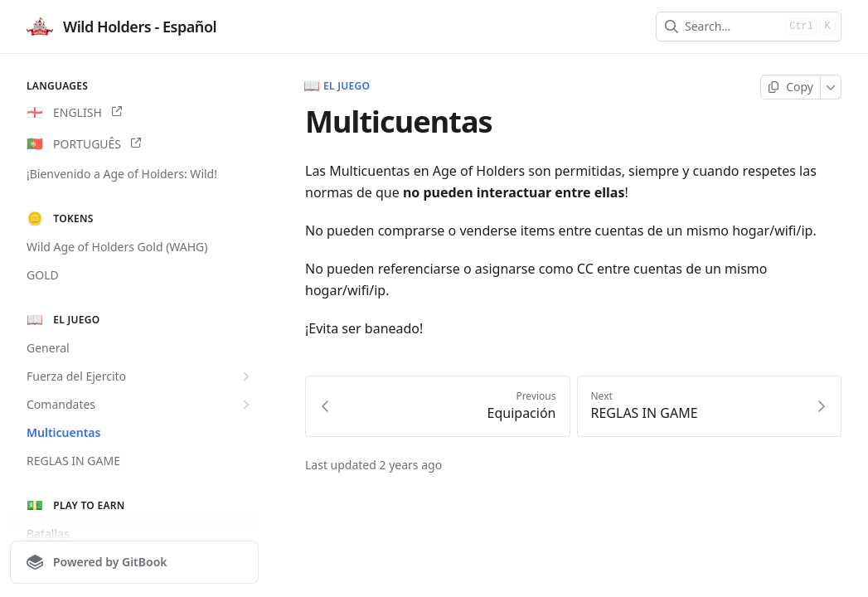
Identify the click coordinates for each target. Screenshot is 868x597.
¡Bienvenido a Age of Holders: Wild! (122, 174)
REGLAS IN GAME (73, 461)
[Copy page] (790, 87)
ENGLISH (74, 113)
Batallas (48, 534)
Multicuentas (63, 432)
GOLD (43, 275)
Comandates (140, 405)
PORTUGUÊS (84, 144)
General (48, 348)
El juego (337, 86)
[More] (831, 87)
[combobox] (732, 27)
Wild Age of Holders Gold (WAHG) (117, 247)
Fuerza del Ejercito (140, 376)
